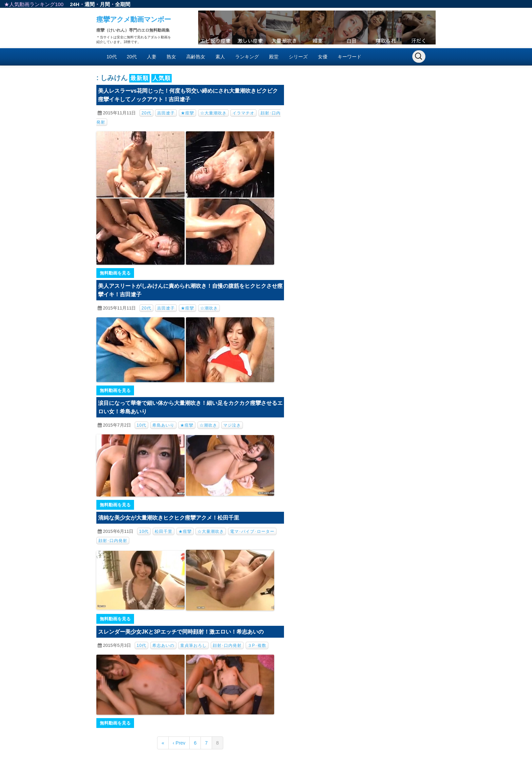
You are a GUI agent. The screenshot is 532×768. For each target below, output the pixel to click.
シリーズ (298, 57)
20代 (132, 57)
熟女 (171, 57)
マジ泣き (232, 425)
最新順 (139, 78)
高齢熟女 (196, 57)
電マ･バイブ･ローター (252, 531)
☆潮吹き (209, 308)
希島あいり (163, 425)
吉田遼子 (166, 113)
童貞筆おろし (193, 645)
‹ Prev (179, 743)
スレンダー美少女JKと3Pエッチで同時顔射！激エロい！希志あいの (181, 632)
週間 (90, 4)
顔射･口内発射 (113, 541)
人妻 (152, 57)
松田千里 (164, 531)
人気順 (161, 78)
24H (75, 4)
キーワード (349, 57)
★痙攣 (187, 113)
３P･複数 (257, 645)
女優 (323, 57)
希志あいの (163, 645)
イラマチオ (243, 113)
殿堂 (274, 57)
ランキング (247, 57)
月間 (105, 4)
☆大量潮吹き (213, 113)
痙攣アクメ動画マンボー (134, 19)
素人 (220, 57)
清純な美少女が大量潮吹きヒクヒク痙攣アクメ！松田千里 (169, 518)
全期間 (123, 4)
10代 (112, 57)
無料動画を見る (115, 273)
